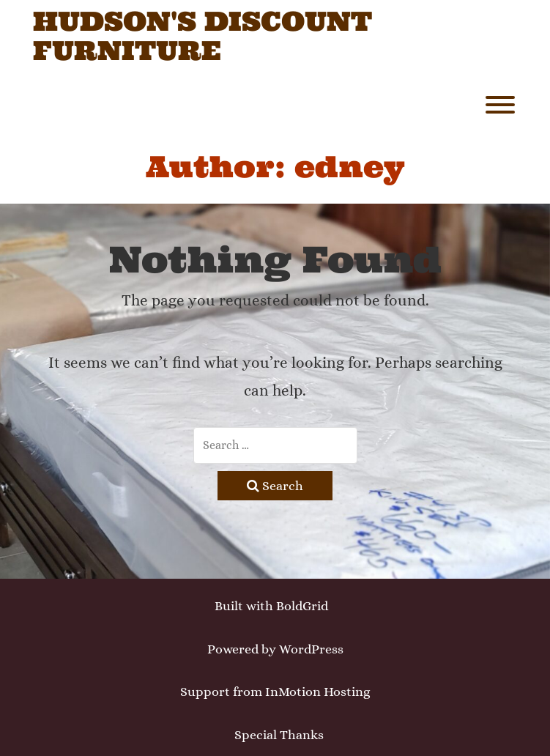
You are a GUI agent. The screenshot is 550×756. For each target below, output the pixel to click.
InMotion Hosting (317, 692)
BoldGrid (302, 606)
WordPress (311, 649)
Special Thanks (279, 735)
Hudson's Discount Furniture (202, 36)
